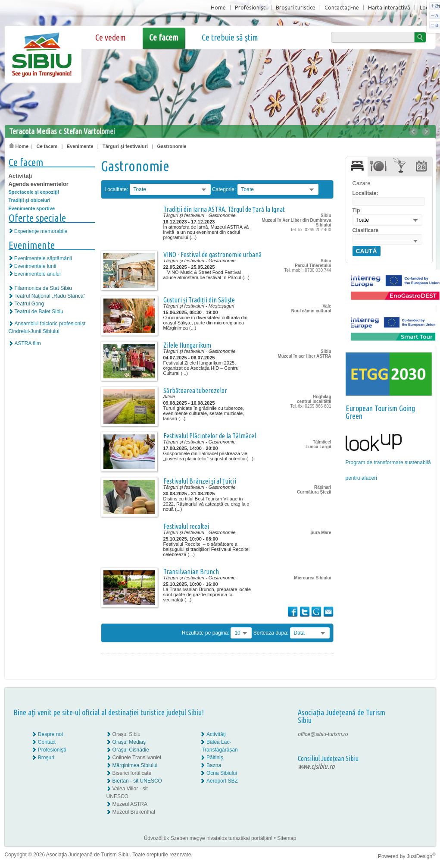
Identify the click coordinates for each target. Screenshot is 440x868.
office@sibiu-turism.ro (323, 734)
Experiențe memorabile (41, 231)
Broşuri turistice (296, 7)
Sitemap (287, 838)
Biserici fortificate (132, 773)
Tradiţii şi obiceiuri (30, 200)
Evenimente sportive (32, 208)
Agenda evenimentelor (39, 184)
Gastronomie (172, 146)
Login (427, 7)
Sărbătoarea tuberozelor (195, 390)
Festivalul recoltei (186, 526)
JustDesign (421, 856)
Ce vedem (111, 37)
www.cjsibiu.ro (316, 766)
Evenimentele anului (37, 274)
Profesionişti (251, 7)
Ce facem (164, 37)
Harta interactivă (389, 7)
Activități (20, 176)
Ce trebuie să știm (230, 37)
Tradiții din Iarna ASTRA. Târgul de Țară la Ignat (224, 209)
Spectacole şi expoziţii (34, 192)
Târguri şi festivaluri (125, 146)
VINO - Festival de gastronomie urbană (212, 255)
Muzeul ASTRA (130, 804)
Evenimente (80, 146)
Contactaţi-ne (342, 7)
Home (218, 7)
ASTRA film (28, 343)
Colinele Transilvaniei (137, 758)
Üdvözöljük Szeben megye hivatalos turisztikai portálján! (208, 838)
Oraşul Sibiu (126, 734)
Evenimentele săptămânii (43, 258)
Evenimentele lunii (35, 266)
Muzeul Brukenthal (134, 812)
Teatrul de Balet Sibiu (39, 311)
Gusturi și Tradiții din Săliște (199, 300)
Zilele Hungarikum (187, 345)
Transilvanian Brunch (191, 572)
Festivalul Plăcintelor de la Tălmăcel (210, 436)
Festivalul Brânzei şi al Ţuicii (200, 481)
